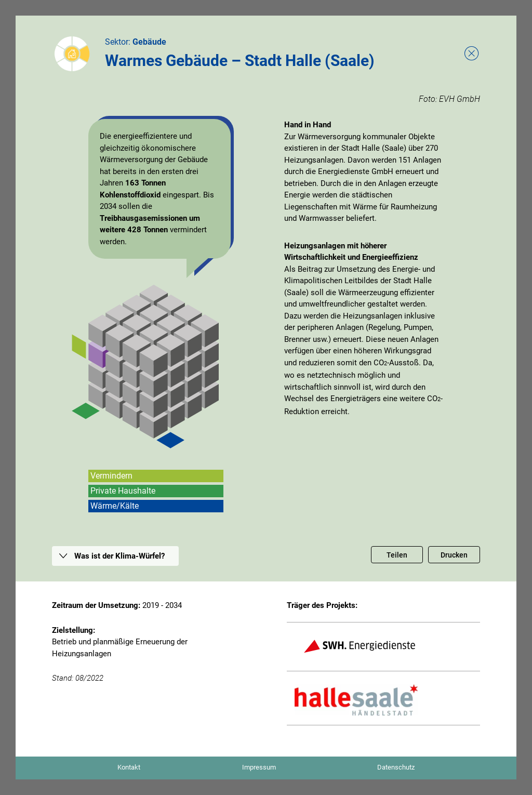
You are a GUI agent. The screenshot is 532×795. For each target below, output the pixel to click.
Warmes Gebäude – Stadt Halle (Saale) (240, 61)
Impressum (259, 767)
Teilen (397, 555)
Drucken (454, 555)
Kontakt (129, 767)
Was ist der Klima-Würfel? (119, 556)
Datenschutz (396, 767)
